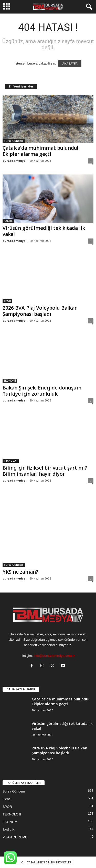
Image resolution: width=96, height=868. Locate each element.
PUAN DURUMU (15, 837)
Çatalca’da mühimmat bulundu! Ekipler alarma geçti (40, 151)
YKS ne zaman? (20, 572)
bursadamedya (14, 161)
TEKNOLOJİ (11, 461)
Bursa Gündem (14, 141)
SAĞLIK (8, 221)
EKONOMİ (10, 381)
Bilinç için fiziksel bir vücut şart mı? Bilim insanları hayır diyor (45, 471)
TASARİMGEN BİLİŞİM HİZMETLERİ (50, 862)
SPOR (7, 301)
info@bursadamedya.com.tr (54, 656)
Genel (7, 799)
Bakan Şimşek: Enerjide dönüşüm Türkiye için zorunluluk (42, 391)
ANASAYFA (70, 64)
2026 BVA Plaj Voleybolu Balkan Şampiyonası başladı (40, 311)
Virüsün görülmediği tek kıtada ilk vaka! (44, 231)
